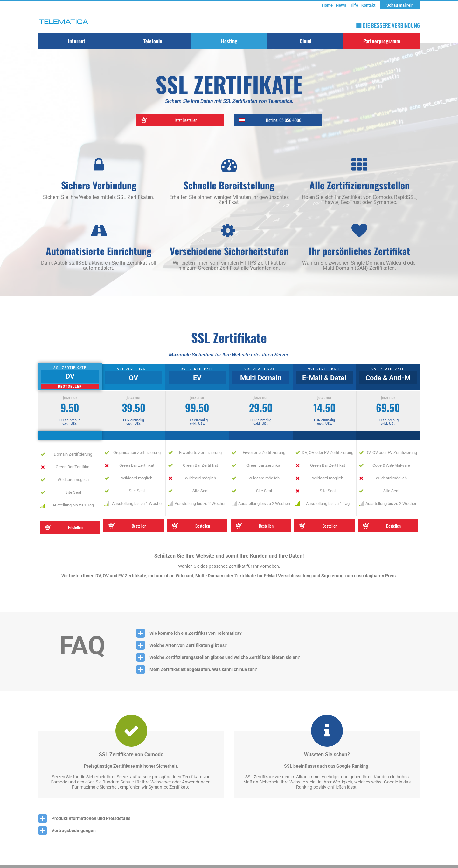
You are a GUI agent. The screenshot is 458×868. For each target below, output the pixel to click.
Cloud (305, 41)
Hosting (229, 41)
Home (327, 5)
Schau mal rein (400, 5)
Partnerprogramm (382, 41)
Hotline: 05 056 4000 (269, 120)
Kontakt (368, 5)
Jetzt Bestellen (168, 120)
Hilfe (354, 5)
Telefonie (153, 41)
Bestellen (63, 527)
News (341, 5)
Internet (76, 41)
